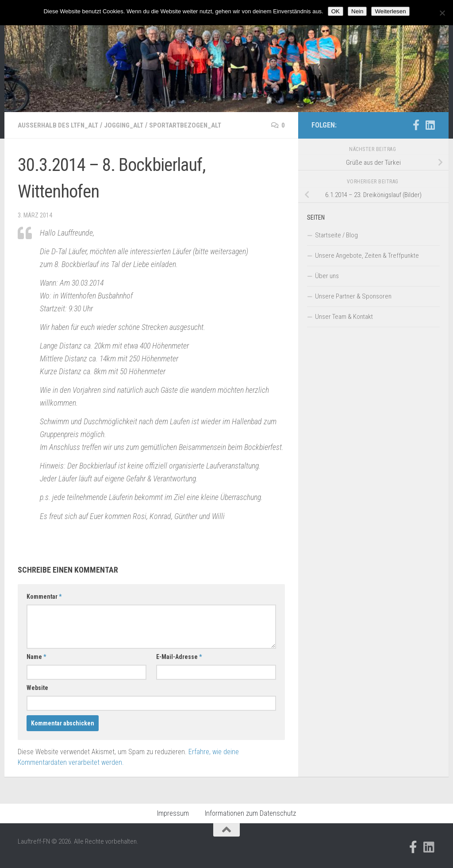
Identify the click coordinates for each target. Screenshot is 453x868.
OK (336, 11)
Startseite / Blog (336, 235)
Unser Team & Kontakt (344, 317)
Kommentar (44, 597)
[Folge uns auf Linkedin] (430, 125)
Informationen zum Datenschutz (250, 813)
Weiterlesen (390, 11)
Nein (357, 11)
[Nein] (442, 13)
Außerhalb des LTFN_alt (60, 125)
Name (36, 657)
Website (37, 688)
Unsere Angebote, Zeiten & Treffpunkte (367, 256)
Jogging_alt (130, 125)
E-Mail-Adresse (179, 657)
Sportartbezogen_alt (195, 125)
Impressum (173, 813)
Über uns (327, 276)
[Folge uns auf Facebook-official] (416, 125)
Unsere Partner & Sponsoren (353, 296)
